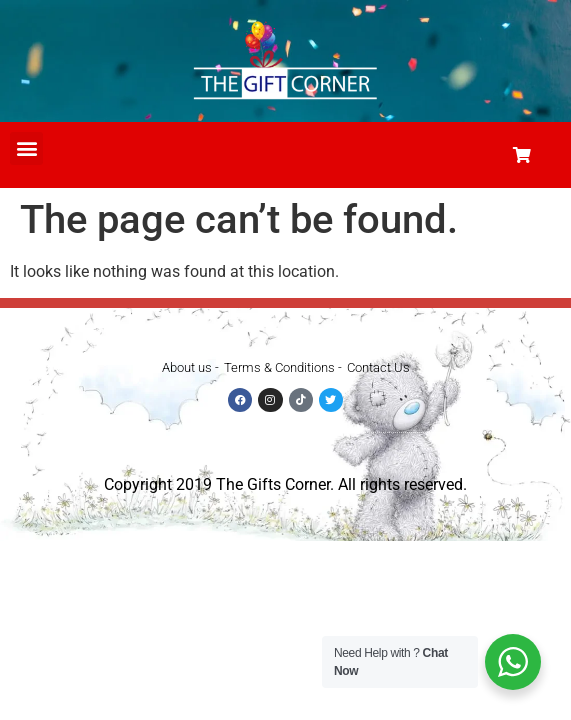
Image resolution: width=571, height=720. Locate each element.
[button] (26, 148)
